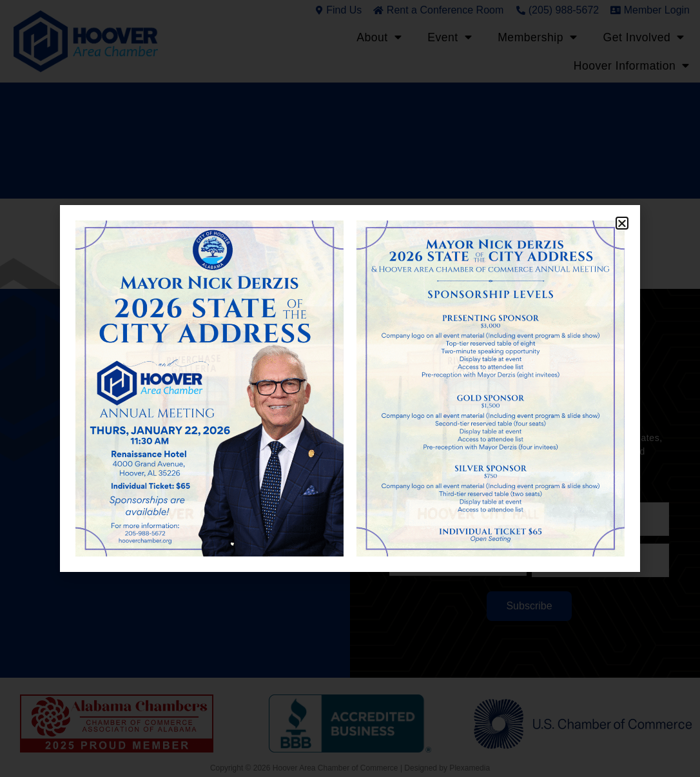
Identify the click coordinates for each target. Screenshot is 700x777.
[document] (350, 388)
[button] (622, 223)
